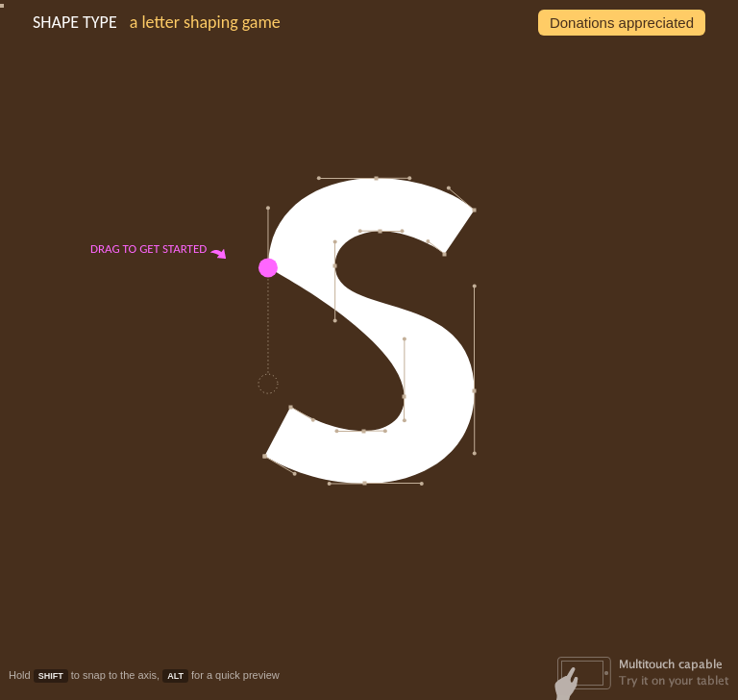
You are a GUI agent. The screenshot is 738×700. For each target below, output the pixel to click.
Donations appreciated (622, 23)
